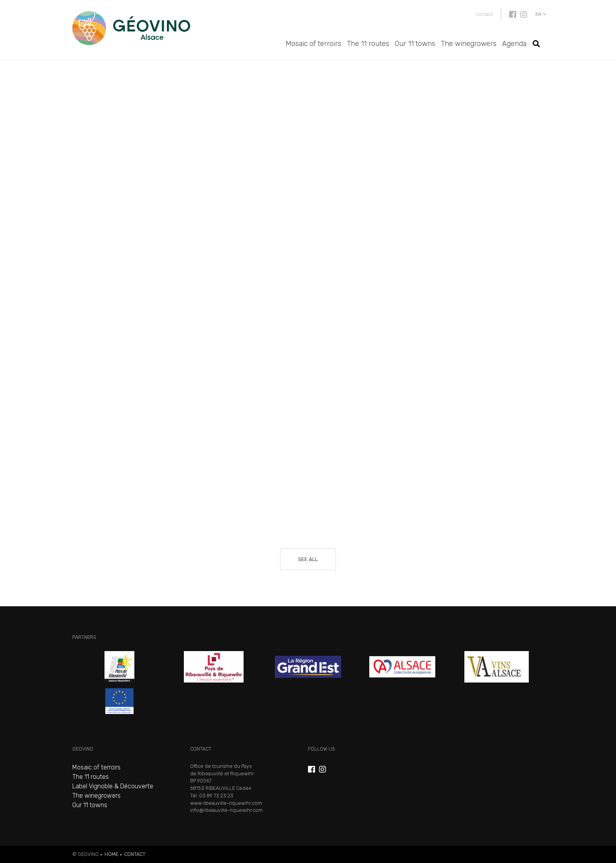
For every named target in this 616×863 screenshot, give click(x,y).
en (538, 14)
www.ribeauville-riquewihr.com (226, 803)
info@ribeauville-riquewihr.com (226, 810)
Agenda (514, 44)
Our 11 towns (415, 44)
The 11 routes (368, 44)
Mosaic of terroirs (313, 44)
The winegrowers (469, 44)
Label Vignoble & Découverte (113, 786)
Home (111, 854)
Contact (484, 14)
